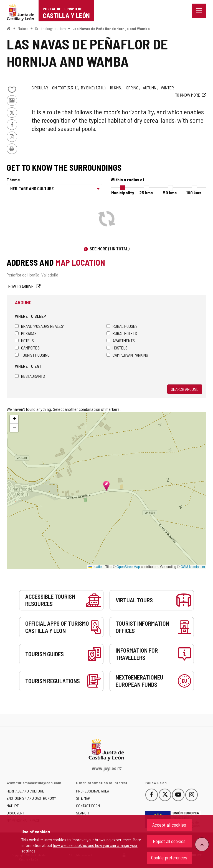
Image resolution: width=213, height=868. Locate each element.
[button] (14, 419)
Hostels (117, 348)
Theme (13, 179)
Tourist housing (32, 355)
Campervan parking (127, 355)
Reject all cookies (169, 841)
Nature (23, 28)
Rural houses (122, 326)
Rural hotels (122, 333)
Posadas (26, 333)
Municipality (123, 193)
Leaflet (96, 567)
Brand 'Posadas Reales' (39, 326)
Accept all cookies (169, 825)
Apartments (121, 340)
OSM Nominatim (193, 567)
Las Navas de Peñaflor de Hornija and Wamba (111, 28)
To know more (188, 95)
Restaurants (30, 376)
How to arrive (21, 286)
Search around (185, 389)
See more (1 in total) (110, 249)
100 (194, 193)
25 (147, 193)
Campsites (27, 348)
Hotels (24, 340)
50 (170, 193)
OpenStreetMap (128, 567)
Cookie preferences (169, 857)
